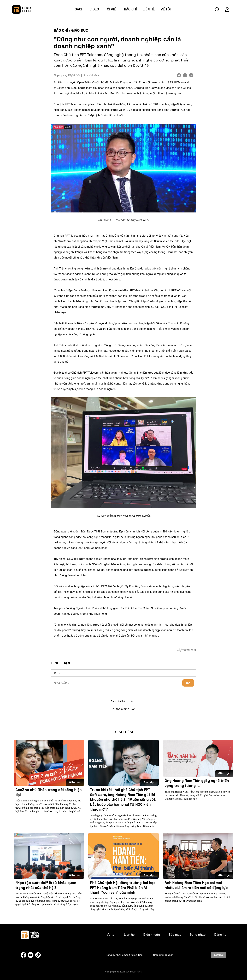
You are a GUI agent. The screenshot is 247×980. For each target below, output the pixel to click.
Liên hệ (149, 9)
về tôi (166, 9)
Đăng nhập (198, 935)
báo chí (130, 9)
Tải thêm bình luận (123, 709)
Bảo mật (175, 935)
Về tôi (111, 935)
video (94, 9)
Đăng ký (220, 935)
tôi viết (111, 9)
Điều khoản (152, 935)
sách (79, 9)
